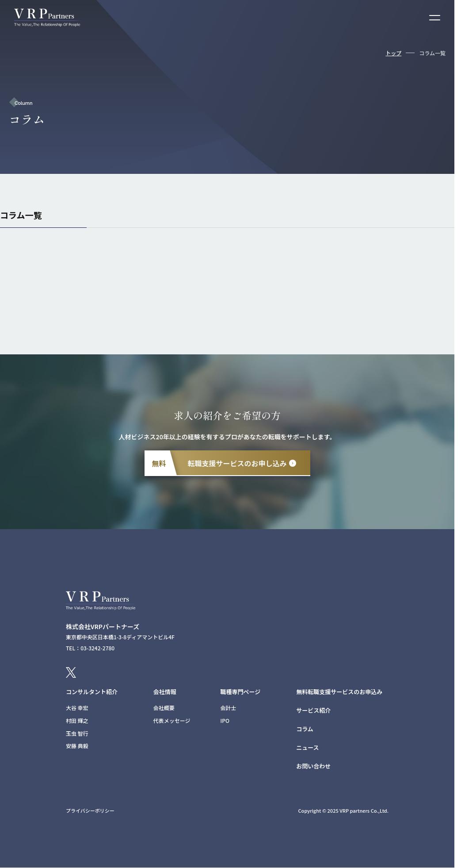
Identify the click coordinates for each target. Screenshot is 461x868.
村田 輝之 (77, 720)
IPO (225, 720)
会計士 (229, 708)
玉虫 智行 (77, 733)
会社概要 (164, 708)
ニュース (307, 747)
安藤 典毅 (77, 746)
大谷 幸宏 (77, 708)
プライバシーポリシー (90, 810)
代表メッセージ (172, 720)
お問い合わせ (313, 766)
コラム (305, 729)
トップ (393, 53)
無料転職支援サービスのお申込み (339, 692)
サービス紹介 (313, 710)
